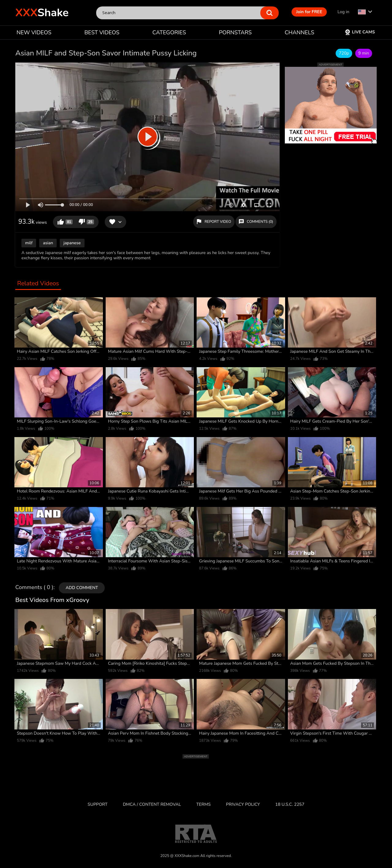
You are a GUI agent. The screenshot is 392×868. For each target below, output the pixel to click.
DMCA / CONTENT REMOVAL (152, 804)
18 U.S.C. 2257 (290, 804)
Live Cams (360, 32)
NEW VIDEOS (34, 32)
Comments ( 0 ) (34, 588)
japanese (72, 243)
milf (29, 243)
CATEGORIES (169, 32)
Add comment (82, 588)
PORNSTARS (235, 32)
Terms (204, 804)
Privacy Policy (243, 804)
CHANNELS (299, 32)
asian (48, 243)
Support (98, 804)
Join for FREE (309, 12)
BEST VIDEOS (102, 32)
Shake (42, 13)
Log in (343, 12)
